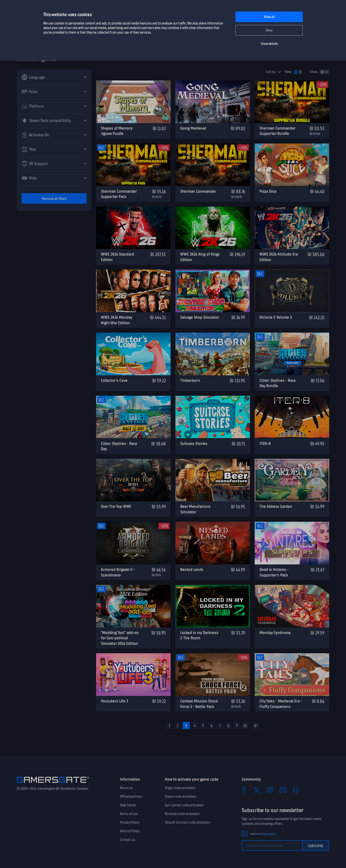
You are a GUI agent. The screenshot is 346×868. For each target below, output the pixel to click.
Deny (269, 30)
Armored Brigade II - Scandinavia (118, 572)
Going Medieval (193, 128)
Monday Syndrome (275, 633)
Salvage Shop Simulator (200, 317)
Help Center (128, 805)
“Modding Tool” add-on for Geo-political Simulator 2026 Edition (120, 638)
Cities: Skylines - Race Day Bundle (278, 383)
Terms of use (129, 814)
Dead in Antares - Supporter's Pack (274, 572)
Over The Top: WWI (116, 506)
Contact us (128, 840)
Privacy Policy (130, 822)
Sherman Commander (198, 191)
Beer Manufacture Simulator (195, 509)
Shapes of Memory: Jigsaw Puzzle (117, 131)
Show (314, 72)
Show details (269, 44)
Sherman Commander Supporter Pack (119, 194)
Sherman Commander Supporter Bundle (277, 131)
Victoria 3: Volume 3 (276, 317)
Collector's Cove (114, 380)
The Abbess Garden (276, 506)
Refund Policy (130, 831)
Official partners (131, 796)
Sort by (271, 72)
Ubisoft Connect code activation (188, 822)
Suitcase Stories (194, 443)
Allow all (269, 17)
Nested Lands (192, 569)
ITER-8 (265, 443)
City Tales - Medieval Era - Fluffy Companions (281, 704)
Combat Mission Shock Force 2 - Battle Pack (199, 704)
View (288, 72)
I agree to (263, 834)
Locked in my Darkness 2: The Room (199, 635)
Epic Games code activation (184, 805)
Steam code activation (181, 796)
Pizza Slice (268, 191)
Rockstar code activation (182, 814)
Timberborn (190, 380)
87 (256, 726)
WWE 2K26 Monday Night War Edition (117, 320)
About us (126, 788)
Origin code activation (180, 788)
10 (245, 726)
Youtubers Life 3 (115, 701)
